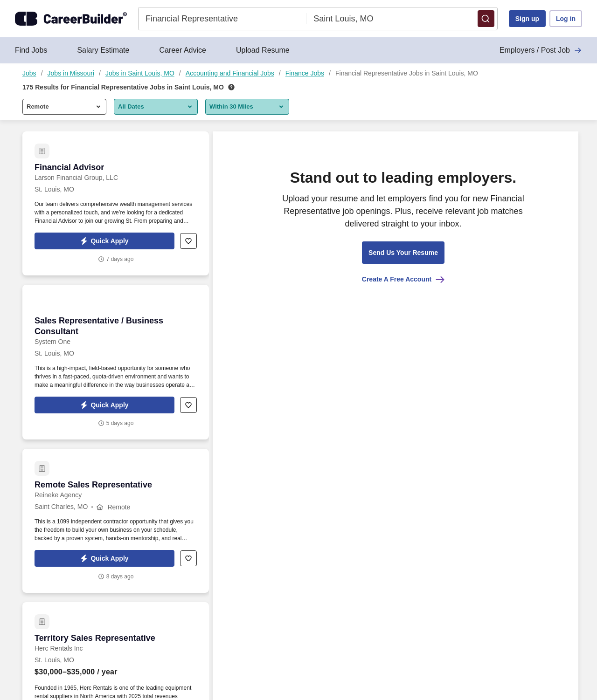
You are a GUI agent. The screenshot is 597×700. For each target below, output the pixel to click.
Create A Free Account (403, 279)
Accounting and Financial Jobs (230, 73)
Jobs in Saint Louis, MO (140, 73)
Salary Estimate (103, 50)
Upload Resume (263, 50)
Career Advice (183, 50)
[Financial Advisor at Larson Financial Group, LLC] (116, 203)
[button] (486, 19)
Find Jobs (31, 50)
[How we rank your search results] (231, 87)
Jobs (29, 73)
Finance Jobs (305, 73)
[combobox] (222, 19)
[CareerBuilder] (71, 19)
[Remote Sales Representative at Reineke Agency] (116, 521)
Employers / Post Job (541, 50)
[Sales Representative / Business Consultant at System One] (116, 362)
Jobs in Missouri (71, 73)
